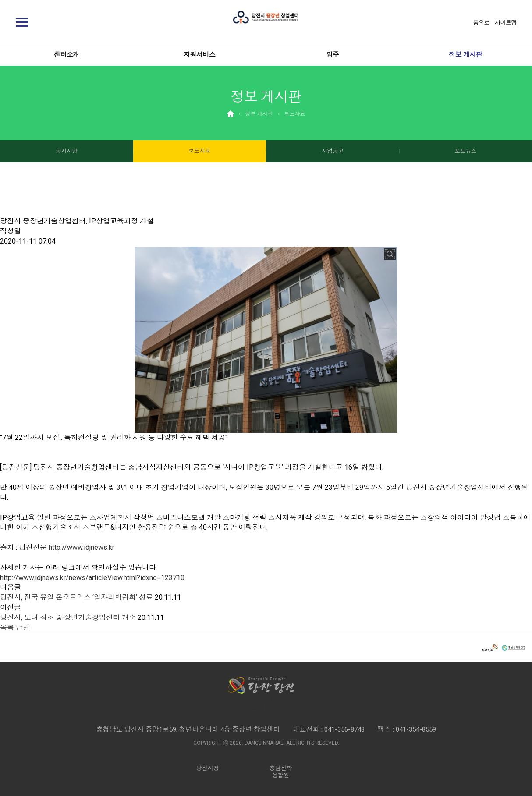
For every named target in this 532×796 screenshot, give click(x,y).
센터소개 (67, 55)
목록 (7, 628)
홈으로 (482, 23)
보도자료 (295, 114)
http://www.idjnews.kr (82, 547)
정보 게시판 (465, 55)
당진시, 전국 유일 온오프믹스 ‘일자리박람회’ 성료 (76, 597)
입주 (332, 55)
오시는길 (266, 709)
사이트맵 (506, 23)
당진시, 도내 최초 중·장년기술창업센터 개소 (68, 617)
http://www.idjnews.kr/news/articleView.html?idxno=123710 (92, 578)
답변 (23, 628)
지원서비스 (200, 55)
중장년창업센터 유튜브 (266, 699)
